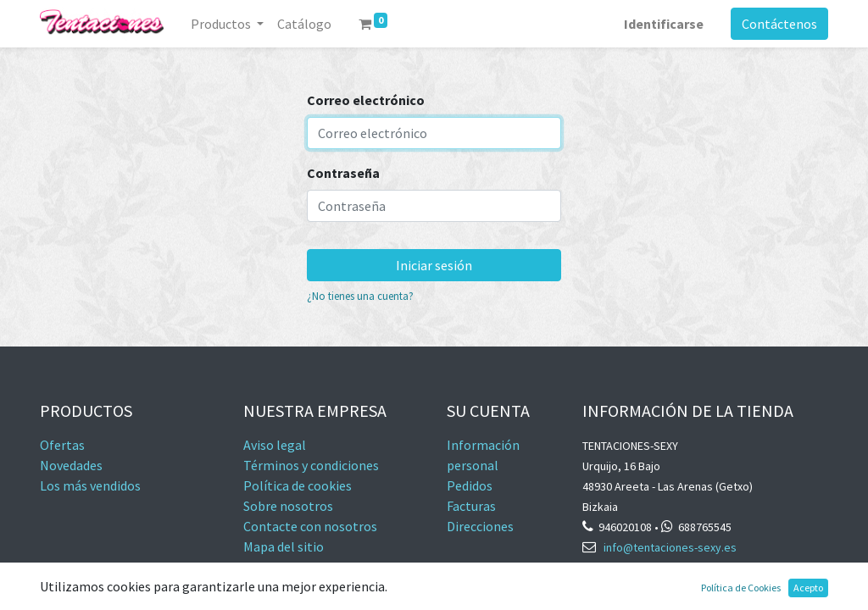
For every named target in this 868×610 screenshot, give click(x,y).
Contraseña (343, 173)
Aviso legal (275, 445)
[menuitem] (304, 24)
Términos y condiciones (311, 465)
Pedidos (470, 485)
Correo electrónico (366, 100)
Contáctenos (779, 24)
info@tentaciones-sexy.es (670, 547)
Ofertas (62, 445)
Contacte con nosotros (310, 526)
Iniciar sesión (434, 265)
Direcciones (480, 526)
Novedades (71, 465)
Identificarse (664, 24)
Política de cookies (298, 485)
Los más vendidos (90, 485)
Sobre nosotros (288, 506)
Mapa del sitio (284, 546)
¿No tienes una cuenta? (360, 296)
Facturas (473, 506)
